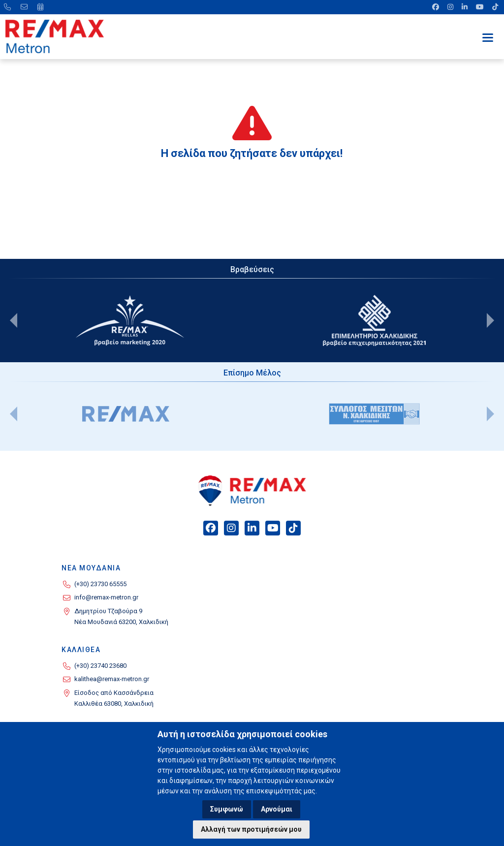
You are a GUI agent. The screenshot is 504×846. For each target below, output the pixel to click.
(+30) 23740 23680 (100, 666)
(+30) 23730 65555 (100, 584)
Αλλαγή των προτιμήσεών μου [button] (251, 829)
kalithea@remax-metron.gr (112, 679)
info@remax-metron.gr (106, 597)
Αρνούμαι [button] (277, 809)
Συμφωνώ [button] (227, 809)
